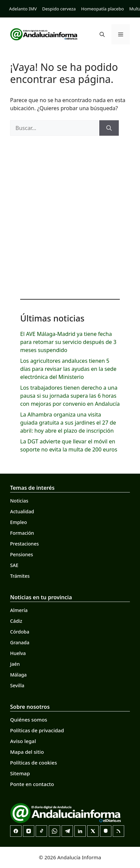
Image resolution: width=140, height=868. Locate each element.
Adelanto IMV (23, 9)
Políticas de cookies (33, 763)
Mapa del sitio (27, 752)
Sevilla (17, 685)
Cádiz (16, 621)
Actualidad (22, 511)
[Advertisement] (70, 216)
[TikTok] (41, 831)
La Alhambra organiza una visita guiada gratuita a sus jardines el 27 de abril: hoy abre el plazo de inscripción (68, 423)
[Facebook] (16, 831)
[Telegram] (67, 831)
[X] (93, 831)
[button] (102, 34)
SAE (14, 565)
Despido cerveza (59, 9)
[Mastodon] (106, 831)
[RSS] (118, 831)
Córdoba (20, 632)
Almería (19, 610)
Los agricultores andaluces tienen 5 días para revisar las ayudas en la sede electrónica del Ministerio (68, 369)
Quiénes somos (29, 720)
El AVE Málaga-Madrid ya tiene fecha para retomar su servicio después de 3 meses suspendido (68, 342)
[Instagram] (29, 831)
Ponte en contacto (32, 784)
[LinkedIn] (80, 831)
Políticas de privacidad (37, 730)
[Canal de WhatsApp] (55, 831)
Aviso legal (23, 741)
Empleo (19, 522)
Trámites (20, 576)
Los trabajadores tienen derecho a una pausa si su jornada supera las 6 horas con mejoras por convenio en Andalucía (70, 396)
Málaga (18, 675)
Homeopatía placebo (102, 9)
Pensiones (22, 554)
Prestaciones (24, 544)
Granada (20, 642)
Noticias (19, 501)
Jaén (15, 664)
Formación (22, 533)
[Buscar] (109, 128)
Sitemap (20, 773)
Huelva (18, 653)
